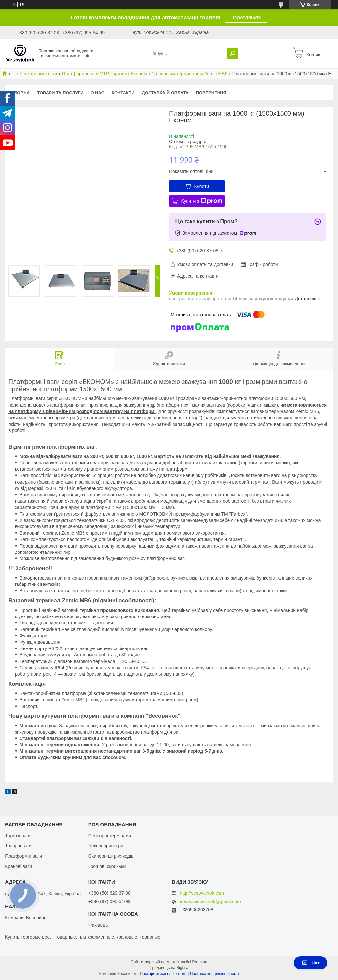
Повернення (211, 93)
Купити (202, 186)
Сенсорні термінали (110, 836)
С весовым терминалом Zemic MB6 (189, 74)
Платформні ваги (39, 74)
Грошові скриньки (107, 866)
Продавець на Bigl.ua (169, 968)
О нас (97, 93)
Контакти (123, 93)
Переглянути (246, 18)
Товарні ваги (18, 846)
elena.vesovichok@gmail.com (210, 902)
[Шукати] (233, 53)
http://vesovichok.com (202, 893)
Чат (311, 963)
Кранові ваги (18, 866)
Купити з (202, 201)
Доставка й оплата (165, 93)
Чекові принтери (106, 846)
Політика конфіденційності (215, 974)
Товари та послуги (60, 93)
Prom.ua (200, 962)
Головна (19, 93)
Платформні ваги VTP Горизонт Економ (104, 74)
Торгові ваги (18, 836)
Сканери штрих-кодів (111, 856)
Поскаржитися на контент (163, 974)
